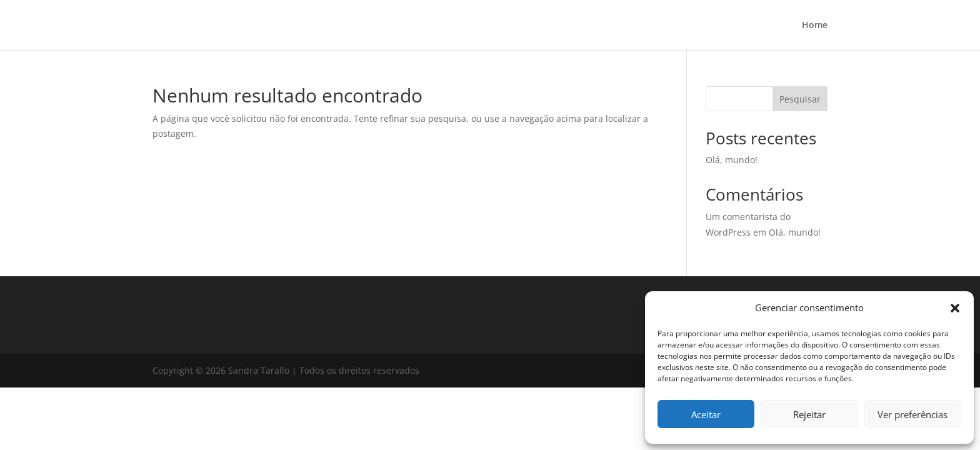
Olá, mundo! (732, 160)
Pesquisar (800, 99)
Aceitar (706, 414)
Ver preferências (912, 414)
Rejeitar (809, 414)
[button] (955, 308)
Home (815, 26)
